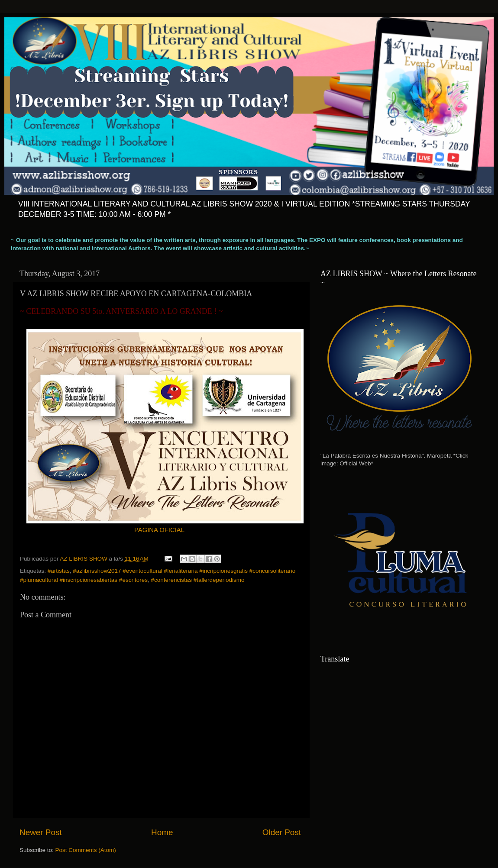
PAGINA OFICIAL (159, 530)
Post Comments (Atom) (86, 850)
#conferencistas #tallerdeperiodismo (197, 580)
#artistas (59, 571)
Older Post (282, 832)
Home (162, 832)
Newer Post (41, 832)
